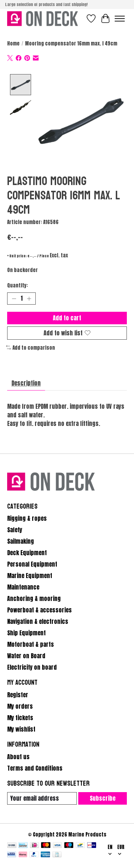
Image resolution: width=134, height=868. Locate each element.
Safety (15, 529)
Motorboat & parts (31, 644)
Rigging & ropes (27, 518)
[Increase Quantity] (29, 298)
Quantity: (18, 285)
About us (18, 756)
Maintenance (23, 586)
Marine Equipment (30, 575)
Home (13, 43)
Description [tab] (26, 382)
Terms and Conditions (35, 767)
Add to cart (67, 317)
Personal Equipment (32, 563)
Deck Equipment (27, 552)
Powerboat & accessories (39, 609)
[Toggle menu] (120, 19)
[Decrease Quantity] (14, 298)
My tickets (20, 717)
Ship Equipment (26, 632)
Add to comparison (31, 347)
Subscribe (103, 797)
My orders (20, 705)
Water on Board (26, 655)
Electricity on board (32, 666)
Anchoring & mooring (34, 598)
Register (18, 694)
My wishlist (21, 728)
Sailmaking (21, 540)
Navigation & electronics (38, 621)
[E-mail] (42, 798)
